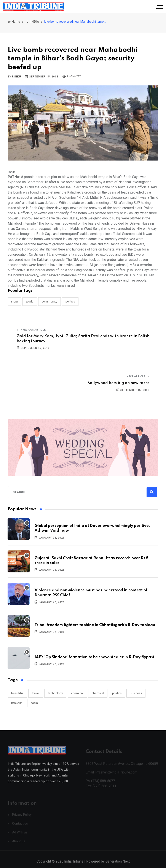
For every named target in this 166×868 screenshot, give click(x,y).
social (35, 703)
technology (55, 693)
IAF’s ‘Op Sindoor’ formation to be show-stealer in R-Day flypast (94, 657)
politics (117, 693)
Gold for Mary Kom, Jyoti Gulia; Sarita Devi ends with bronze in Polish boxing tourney (83, 339)
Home (14, 22)
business (136, 693)
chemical (77, 693)
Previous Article (31, 330)
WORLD (30, 301)
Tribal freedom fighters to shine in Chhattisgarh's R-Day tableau (95, 625)
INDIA (35, 22)
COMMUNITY (49, 301)
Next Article (138, 377)
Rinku (16, 77)
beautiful (17, 693)
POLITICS (70, 301)
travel (36, 693)
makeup (17, 703)
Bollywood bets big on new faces (118, 383)
